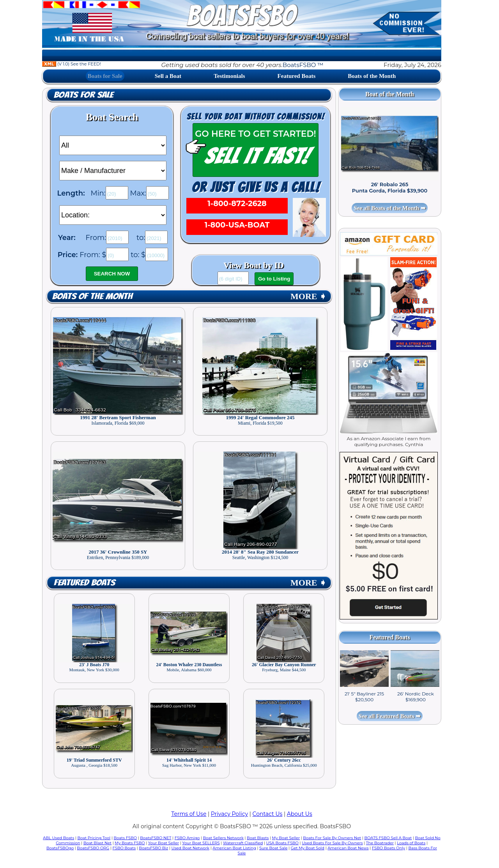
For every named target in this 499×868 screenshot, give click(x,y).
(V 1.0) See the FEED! (72, 64)
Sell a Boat (168, 76)
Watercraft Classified (243, 843)
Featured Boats (297, 76)
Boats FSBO (126, 838)
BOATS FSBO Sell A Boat (388, 838)
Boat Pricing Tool (94, 838)
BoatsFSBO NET (156, 838)
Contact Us (268, 814)
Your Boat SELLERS (201, 843)
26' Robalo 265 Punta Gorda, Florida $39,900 (390, 187)
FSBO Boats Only (388, 848)
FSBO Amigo (187, 838)
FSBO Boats (124, 848)
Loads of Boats (411, 843)
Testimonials (229, 76)
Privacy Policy (229, 814)
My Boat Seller (286, 838)
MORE (308, 296)
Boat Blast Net (97, 843)
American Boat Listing (234, 848)
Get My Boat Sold (308, 848)
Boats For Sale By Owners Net (332, 838)
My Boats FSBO (130, 843)
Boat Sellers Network (223, 838)
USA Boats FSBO (282, 843)
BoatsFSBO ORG (93, 848)
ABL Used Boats (58, 838)
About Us (300, 814)
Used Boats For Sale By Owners (332, 843)
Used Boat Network (191, 848)
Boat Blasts (258, 838)
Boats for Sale (105, 76)
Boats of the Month (372, 76)
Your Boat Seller (164, 843)
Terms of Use (189, 814)
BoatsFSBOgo (60, 848)
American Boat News (348, 848)
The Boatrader (380, 843)
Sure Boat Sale (273, 848)
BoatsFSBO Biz (153, 848)
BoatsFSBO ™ (303, 65)
